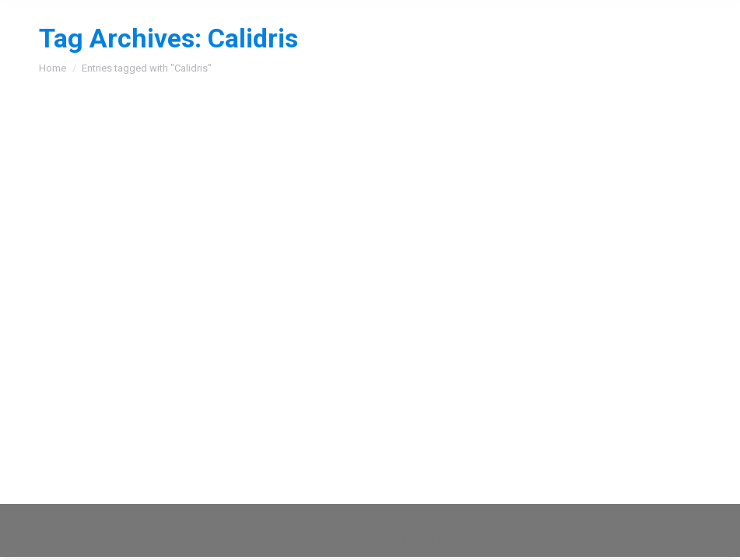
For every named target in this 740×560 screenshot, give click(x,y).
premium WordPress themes (419, 521)
